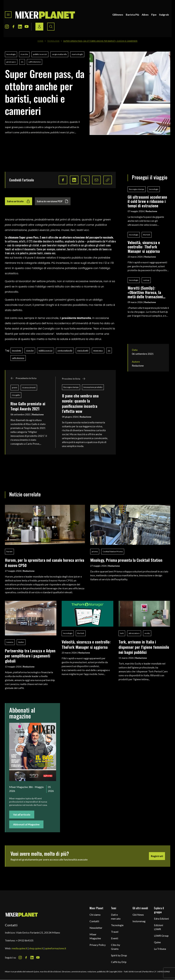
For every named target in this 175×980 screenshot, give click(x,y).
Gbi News (138, 915)
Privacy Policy (98, 945)
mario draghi (77, 54)
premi (15, 387)
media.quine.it (19, 948)
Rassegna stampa (71, 387)
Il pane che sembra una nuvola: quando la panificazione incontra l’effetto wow (80, 403)
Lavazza (10, 642)
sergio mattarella (59, 54)
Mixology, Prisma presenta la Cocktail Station (126, 560)
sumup (146, 280)
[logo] (45, 15)
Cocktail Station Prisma (113, 551)
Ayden (21, 642)
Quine (157, 942)
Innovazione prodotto (93, 387)
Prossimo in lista (74, 379)
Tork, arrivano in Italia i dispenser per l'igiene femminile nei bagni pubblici (144, 647)
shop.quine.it (36, 948)
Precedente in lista (23, 378)
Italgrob (164, 15)
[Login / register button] (39, 27)
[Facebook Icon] (13, 27)
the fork (147, 235)
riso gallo (16, 395)
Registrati (157, 856)
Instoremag (139, 921)
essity (147, 633)
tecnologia (11, 54)
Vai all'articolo (22, 814)
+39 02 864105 (25, 940)
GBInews (118, 15)
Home (41, 41)
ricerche (24, 54)
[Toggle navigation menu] (8, 15)
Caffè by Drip (119, 962)
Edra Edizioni (161, 919)
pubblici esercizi (40, 54)
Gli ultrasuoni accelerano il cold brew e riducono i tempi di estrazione (147, 201)
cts (22, 62)
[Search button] (51, 27)
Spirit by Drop (119, 955)
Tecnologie (53, 41)
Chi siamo (95, 915)
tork (122, 633)
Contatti (94, 921)
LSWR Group (161, 936)
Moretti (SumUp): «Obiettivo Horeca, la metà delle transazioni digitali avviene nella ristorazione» (145, 292)
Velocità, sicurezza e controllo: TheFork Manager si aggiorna (144, 247)
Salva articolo (19, 201)
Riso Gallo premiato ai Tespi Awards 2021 (28, 406)
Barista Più (132, 15)
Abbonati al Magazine (26, 824)
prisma (95, 551)
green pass (11, 62)
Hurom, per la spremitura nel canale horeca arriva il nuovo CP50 (45, 562)
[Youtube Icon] (27, 27)
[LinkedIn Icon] (20, 27)
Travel (115, 932)
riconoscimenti (29, 387)
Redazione (38, 414)
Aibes (145, 15)
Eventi (115, 938)
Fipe (154, 15)
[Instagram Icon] (7, 27)
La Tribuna (160, 949)
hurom (9, 551)
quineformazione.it (56, 948)
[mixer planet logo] (22, 914)
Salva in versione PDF (53, 201)
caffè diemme (35, 62)
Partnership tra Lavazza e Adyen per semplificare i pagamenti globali (30, 656)
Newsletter (96, 928)
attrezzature (134, 633)
